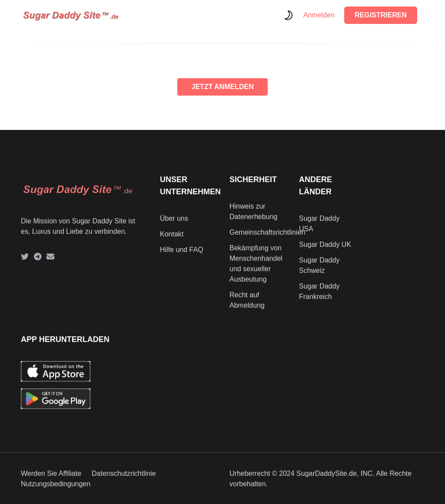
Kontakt (172, 238)
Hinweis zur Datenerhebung (253, 215)
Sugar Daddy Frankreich (319, 295)
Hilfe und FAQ (182, 254)
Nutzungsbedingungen (56, 488)
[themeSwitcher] (289, 15)
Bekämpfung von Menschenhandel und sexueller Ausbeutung (256, 267)
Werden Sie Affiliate (51, 478)
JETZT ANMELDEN (222, 87)
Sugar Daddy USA (319, 227)
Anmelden (319, 15)
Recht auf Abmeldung (247, 304)
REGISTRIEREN (381, 15)
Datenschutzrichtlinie (124, 478)
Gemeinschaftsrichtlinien (267, 236)
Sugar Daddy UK (325, 248)
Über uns (174, 222)
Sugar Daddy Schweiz (319, 269)
